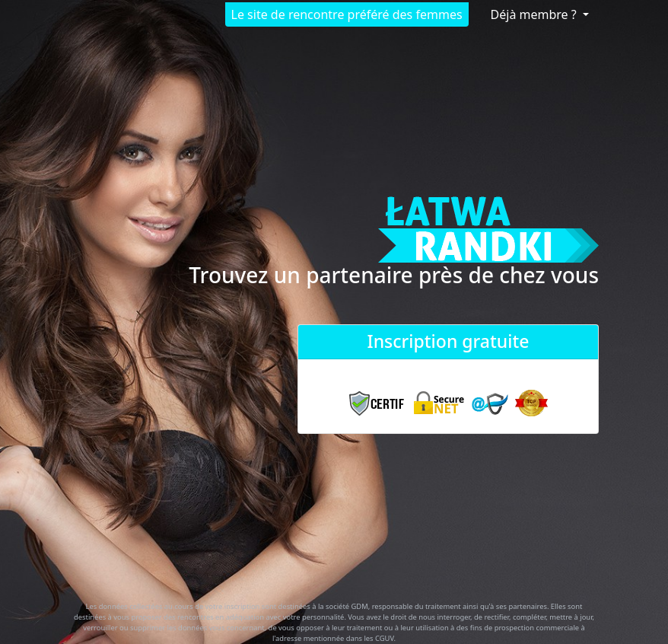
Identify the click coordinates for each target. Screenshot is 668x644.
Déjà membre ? (535, 14)
